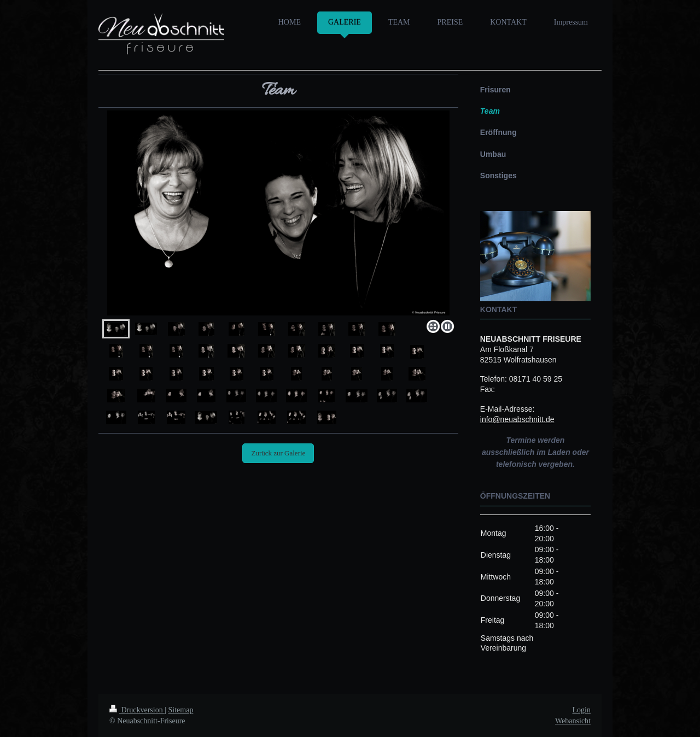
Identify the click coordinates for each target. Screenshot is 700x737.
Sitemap (181, 710)
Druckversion (137, 710)
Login (582, 710)
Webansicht (573, 721)
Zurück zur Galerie (278, 453)
